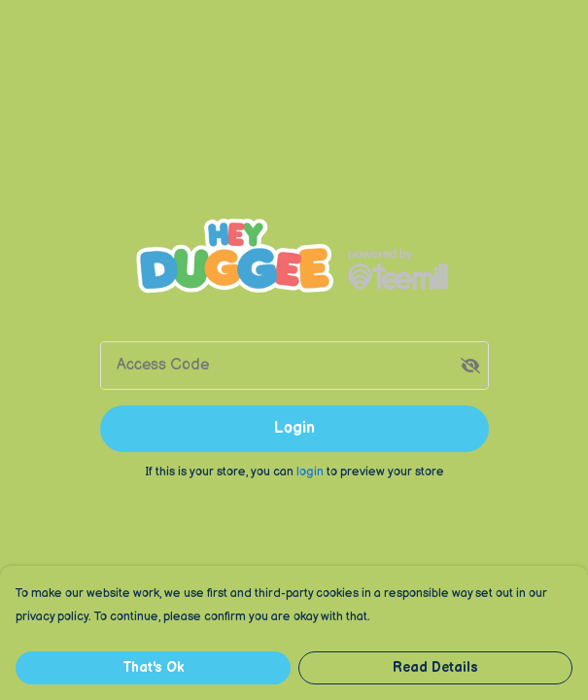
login (311, 472)
